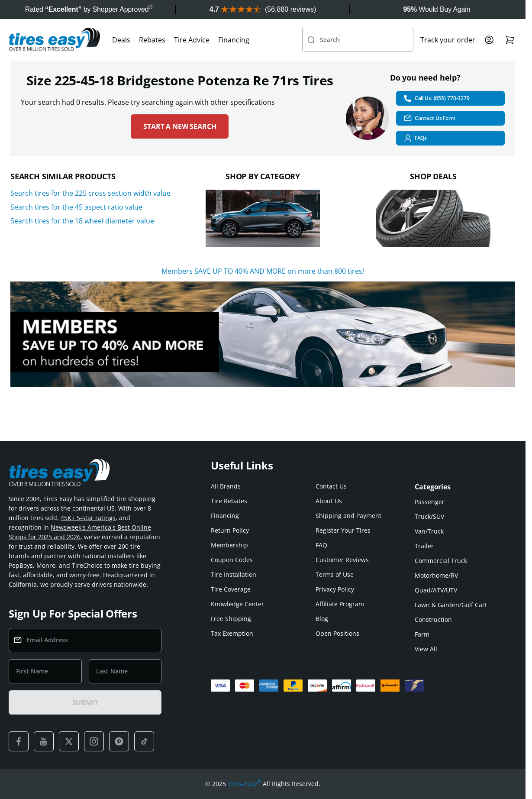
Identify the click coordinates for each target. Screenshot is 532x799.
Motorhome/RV (436, 575)
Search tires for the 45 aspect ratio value (76, 207)
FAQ (321, 545)
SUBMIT (85, 702)
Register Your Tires (343, 530)
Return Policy (230, 530)
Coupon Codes (232, 560)
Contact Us (331, 486)
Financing (234, 40)
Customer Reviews (342, 560)
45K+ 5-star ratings (88, 518)
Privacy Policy (335, 589)
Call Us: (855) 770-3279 (437, 98)
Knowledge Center (237, 604)
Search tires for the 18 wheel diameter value (82, 221)
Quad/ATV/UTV (436, 590)
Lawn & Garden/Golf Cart (451, 605)
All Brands (226, 486)
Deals (121, 40)
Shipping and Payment (348, 516)
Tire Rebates (229, 501)
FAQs (415, 138)
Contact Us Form (429, 118)
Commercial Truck (441, 561)
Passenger (430, 502)
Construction (433, 619)
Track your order (448, 40)
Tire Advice (192, 40)
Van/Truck (429, 531)
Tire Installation (234, 574)
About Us (329, 501)
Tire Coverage (231, 589)
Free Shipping (231, 619)
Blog (322, 619)
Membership (229, 545)
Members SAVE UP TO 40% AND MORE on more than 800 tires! (263, 271)
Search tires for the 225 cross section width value (90, 193)
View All (426, 649)
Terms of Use (335, 574)
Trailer (424, 546)
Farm (422, 634)
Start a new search (180, 126)
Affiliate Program (340, 604)
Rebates (152, 40)
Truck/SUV (429, 516)
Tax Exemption (232, 633)
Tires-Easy (244, 784)
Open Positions (337, 633)
